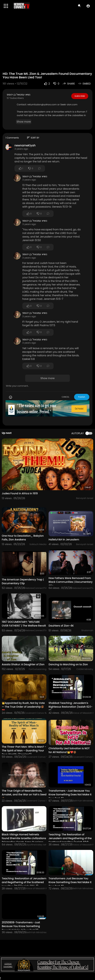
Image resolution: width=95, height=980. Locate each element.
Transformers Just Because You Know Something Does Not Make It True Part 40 (70, 882)
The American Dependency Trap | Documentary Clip (23, 581)
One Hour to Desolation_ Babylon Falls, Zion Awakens (23, 538)
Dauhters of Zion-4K (61, 626)
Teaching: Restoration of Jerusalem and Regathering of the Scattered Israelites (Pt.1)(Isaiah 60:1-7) (24, 882)
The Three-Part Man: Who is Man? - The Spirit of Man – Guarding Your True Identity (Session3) (24, 751)
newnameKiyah (25, 145)
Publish (82, 397)
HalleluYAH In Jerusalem (64, 540)
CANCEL (65, 397)
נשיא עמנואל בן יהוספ (19, 95)
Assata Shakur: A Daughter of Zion (23, 664)
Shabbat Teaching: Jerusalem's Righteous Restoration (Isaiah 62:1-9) (71, 707)
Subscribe (80, 96)
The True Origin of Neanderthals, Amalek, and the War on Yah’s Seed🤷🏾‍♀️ (24, 794)
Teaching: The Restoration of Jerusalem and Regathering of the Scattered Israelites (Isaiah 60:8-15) (70, 840)
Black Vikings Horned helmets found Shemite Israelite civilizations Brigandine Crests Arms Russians (24, 838)
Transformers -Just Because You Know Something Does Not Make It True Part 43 (70, 794)
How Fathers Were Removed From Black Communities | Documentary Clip (71, 582)
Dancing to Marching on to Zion (68, 664)
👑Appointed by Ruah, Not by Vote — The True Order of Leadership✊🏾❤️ (23, 707)
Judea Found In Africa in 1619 (20, 493)
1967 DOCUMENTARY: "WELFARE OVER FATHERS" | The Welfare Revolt (24, 624)
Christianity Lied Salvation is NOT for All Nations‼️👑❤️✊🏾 (69, 750)
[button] (88, 6)
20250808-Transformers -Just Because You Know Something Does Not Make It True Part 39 (21, 926)
